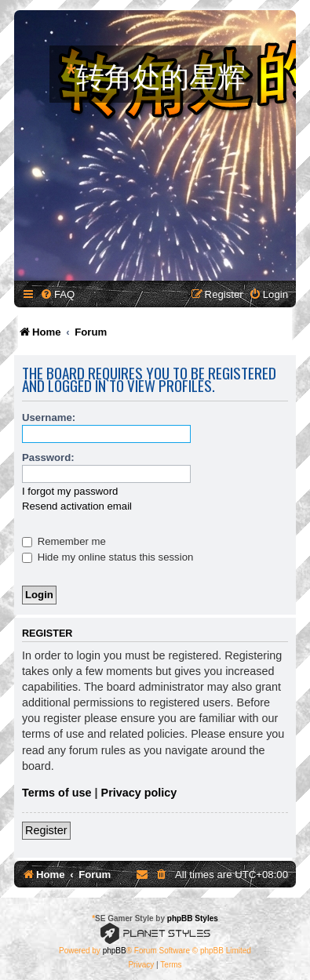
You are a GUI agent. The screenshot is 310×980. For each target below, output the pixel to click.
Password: (48, 457)
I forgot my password (70, 491)
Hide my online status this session (108, 557)
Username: (49, 417)
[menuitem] (57, 294)
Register (46, 830)
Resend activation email (77, 506)
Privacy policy (139, 793)
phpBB (115, 951)
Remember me (64, 541)
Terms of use (57, 793)
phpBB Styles (193, 918)
